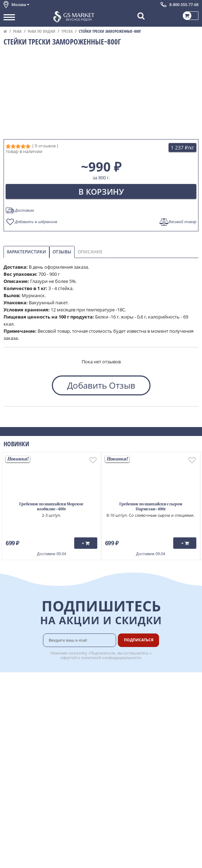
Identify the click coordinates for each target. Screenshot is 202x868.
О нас (10, 690)
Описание (90, 252)
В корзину (101, 191)
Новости (13, 714)
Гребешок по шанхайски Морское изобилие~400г (51, 507)
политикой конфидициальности (111, 657)
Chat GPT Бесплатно (101, 787)
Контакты (14, 698)
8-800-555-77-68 (184, 4)
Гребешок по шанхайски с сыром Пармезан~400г (151, 507)
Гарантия (131, 706)
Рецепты (130, 714)
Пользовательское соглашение (38, 729)
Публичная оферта (24, 745)
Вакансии (131, 753)
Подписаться (139, 640)
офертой (69, 657)
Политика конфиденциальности (39, 737)
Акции (10, 721)
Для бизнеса (134, 745)
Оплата (128, 690)
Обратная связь (21, 706)
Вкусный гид (134, 721)
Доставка (130, 682)
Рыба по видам (42, 31)
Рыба (17, 31)
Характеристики (26, 252)
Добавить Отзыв (101, 385)
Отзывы (62, 252)
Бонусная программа (144, 698)
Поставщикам (136, 737)
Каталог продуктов (24, 682)
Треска (67, 31)
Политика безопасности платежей (41, 753)
